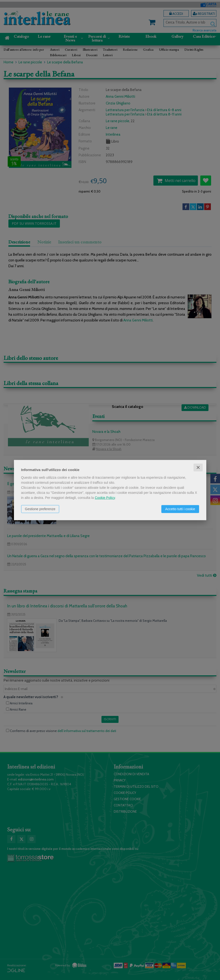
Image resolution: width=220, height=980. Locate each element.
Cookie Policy (105, 497)
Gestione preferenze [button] (40, 509)
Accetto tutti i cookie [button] (180, 509)
